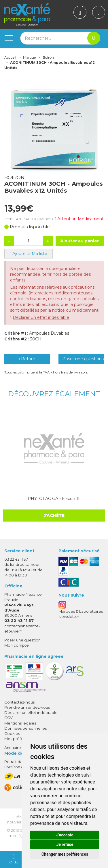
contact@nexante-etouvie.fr (22, 628)
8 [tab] (76, 529)
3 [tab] (33, 529)
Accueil (10, 57)
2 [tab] (24, 529)
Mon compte (17, 645)
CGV (8, 718)
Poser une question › (83, 359)
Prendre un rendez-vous (27, 707)
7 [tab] (67, 529)
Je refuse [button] (65, 844)
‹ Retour (27, 359)
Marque (29, 57)
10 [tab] (93, 529)
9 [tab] (84, 529)
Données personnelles (25, 728)
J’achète (54, 515)
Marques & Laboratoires (81, 611)
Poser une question (22, 640)
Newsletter (69, 616)
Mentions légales (20, 723)
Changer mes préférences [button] (65, 854)
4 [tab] (41, 529)
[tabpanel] (54, 465)
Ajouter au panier (79, 241)
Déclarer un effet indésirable (41, 317)
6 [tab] (58, 529)
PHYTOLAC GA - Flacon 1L (54, 499)
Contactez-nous (19, 702)
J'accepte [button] (65, 835)
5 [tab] (50, 529)
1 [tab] (15, 529)
